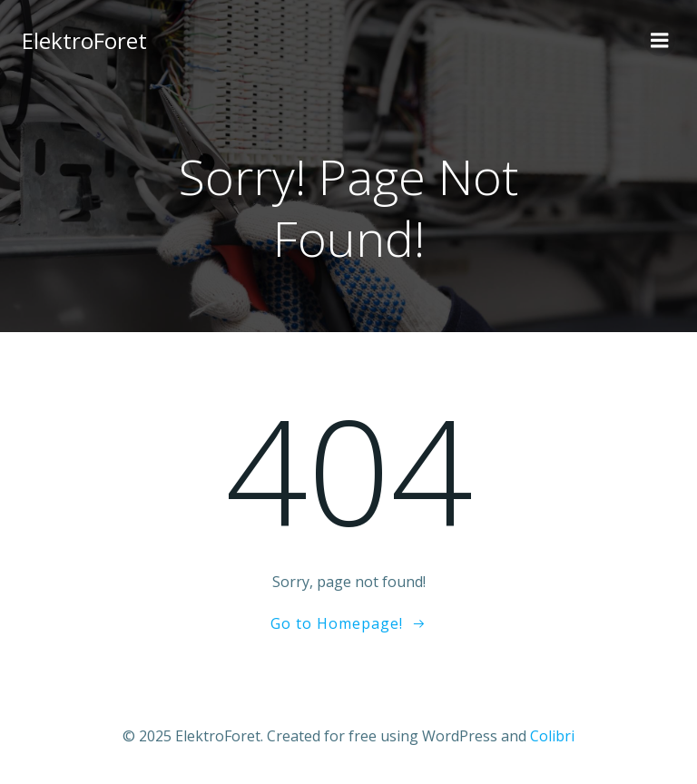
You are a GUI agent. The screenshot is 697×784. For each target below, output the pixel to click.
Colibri (552, 736)
